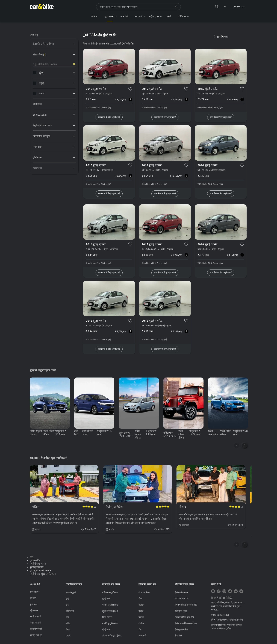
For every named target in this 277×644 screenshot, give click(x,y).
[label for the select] (220, 7)
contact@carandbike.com (230, 620)
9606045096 (223, 615)
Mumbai (240, 7)
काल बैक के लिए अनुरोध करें (109, 117)
